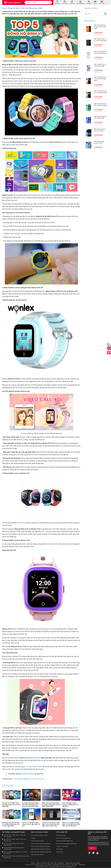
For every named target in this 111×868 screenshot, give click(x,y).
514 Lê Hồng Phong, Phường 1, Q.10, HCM (15, 852)
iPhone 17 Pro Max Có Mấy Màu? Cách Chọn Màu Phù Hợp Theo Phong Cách (51, 824)
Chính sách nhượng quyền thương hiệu (67, 844)
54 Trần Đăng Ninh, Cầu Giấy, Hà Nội (14, 848)
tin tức (26, 767)
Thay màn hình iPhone (27, 774)
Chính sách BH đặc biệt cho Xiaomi (40, 846)
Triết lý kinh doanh (61, 835)
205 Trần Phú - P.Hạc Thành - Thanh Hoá (15, 839)
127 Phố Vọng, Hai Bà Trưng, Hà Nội (14, 844)
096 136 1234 (7, 837)
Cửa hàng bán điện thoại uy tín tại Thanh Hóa (29, 779)
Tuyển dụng (59, 852)
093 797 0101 (7, 858)
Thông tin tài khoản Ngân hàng (64, 841)
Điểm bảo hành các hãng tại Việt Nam (41, 852)
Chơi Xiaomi (59, 849)
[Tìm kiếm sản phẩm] (38, 3)
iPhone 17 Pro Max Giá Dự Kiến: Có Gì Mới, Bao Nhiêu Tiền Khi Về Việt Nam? (71, 824)
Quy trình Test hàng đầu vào (64, 838)
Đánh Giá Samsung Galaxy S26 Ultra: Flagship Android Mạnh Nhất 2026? (51, 805)
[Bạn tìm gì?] (96, 14)
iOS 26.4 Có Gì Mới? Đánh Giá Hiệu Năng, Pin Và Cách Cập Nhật (11, 805)
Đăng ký (92, 848)
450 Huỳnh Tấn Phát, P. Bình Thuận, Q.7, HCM (16, 856)
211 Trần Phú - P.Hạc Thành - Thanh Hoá (15, 835)
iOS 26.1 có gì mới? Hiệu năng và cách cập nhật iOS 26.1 (31, 824)
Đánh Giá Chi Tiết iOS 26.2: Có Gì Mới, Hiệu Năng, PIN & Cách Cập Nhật (11, 824)
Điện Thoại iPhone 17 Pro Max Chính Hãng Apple (100, 27)
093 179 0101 (7, 854)
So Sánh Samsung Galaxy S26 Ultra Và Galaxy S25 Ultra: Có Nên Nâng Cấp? (31, 805)
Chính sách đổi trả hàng (37, 841)
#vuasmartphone (37, 767)
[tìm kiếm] (50, 3)
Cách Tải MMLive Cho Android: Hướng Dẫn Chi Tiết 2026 (70, 805)
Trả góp (33, 838)
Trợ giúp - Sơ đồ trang (62, 846)
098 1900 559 (7, 845)
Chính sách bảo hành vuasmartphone (41, 844)
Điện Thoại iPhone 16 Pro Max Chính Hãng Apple (100, 79)
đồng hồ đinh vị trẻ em (32, 758)
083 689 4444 (7, 849)
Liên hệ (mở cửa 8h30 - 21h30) (39, 835)
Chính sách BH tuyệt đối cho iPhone (41, 849)
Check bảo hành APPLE (37, 855)
